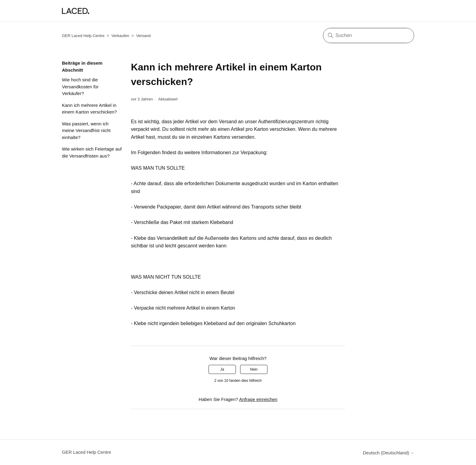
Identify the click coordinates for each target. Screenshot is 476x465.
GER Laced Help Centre (83, 36)
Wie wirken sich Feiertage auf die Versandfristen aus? (92, 152)
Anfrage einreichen (258, 399)
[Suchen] (369, 36)
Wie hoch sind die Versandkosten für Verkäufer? (80, 87)
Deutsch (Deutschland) (388, 453)
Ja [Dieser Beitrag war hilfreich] (222, 369)
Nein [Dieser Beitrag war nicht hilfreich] (254, 369)
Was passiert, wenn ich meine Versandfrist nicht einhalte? (86, 131)
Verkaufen (120, 36)
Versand (143, 36)
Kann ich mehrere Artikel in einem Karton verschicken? (89, 109)
